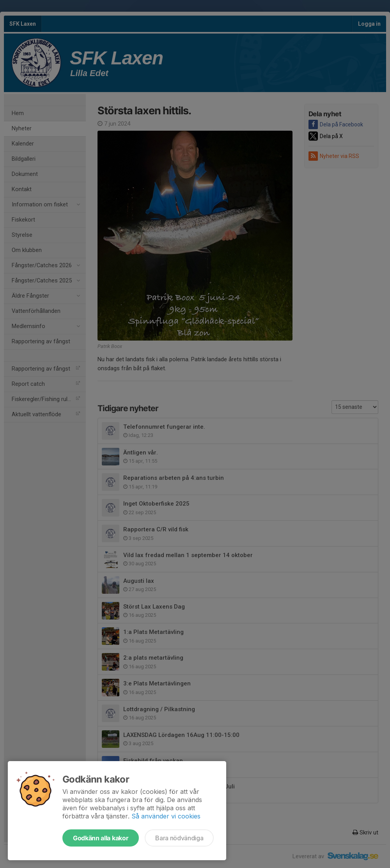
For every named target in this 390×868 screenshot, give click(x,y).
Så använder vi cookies (166, 816)
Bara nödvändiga (179, 838)
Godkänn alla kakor (101, 838)
